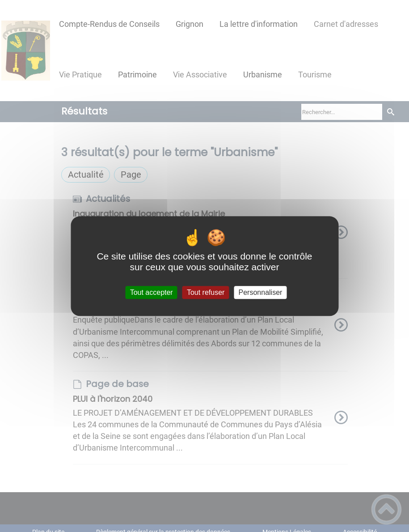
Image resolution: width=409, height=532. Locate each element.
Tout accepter (152, 292)
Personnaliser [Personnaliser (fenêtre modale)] (261, 292)
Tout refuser (206, 292)
